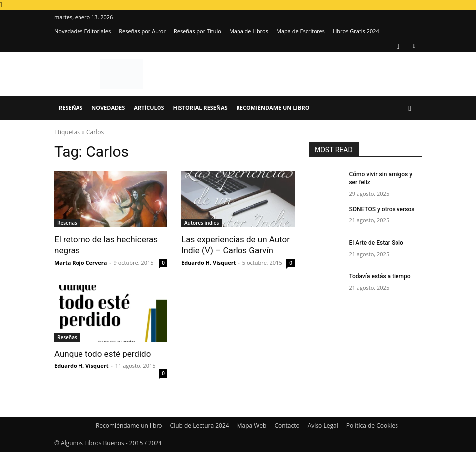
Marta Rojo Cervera (80, 262)
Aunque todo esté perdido (102, 354)
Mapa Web (252, 425)
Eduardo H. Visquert (208, 262)
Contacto (287, 425)
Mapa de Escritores (301, 31)
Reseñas (71, 108)
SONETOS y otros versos (382, 209)
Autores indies (201, 223)
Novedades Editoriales (82, 31)
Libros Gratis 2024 (356, 31)
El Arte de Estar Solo (376, 243)
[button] (410, 108)
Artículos (149, 108)
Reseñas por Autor (142, 31)
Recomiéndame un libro (273, 108)
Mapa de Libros (249, 31)
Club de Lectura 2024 (200, 425)
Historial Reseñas (200, 108)
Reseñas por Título (198, 31)
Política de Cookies (372, 425)
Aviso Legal (323, 425)
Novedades (108, 108)
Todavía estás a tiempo (380, 276)
